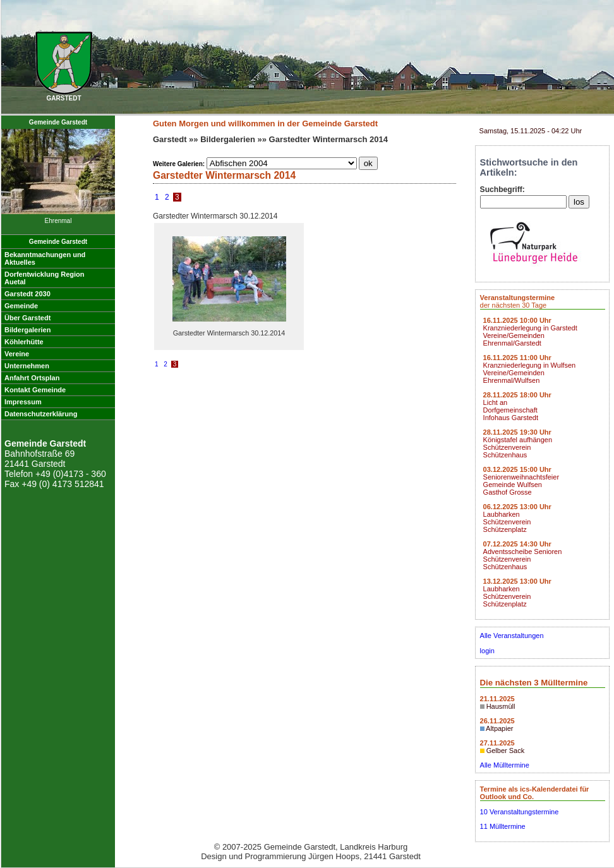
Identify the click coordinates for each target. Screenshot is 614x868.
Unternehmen (27, 366)
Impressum (23, 402)
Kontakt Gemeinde (35, 390)
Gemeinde (21, 306)
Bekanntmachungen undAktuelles (45, 258)
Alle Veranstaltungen (512, 636)
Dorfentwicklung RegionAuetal (45, 278)
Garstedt (170, 139)
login (487, 651)
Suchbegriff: (503, 190)
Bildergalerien (27, 330)
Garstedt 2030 (27, 294)
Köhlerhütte (24, 342)
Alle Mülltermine (505, 765)
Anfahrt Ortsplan (32, 378)
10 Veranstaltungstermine (520, 812)
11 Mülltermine (503, 826)
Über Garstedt (27, 318)
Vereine (17, 354)
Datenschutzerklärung (41, 414)
